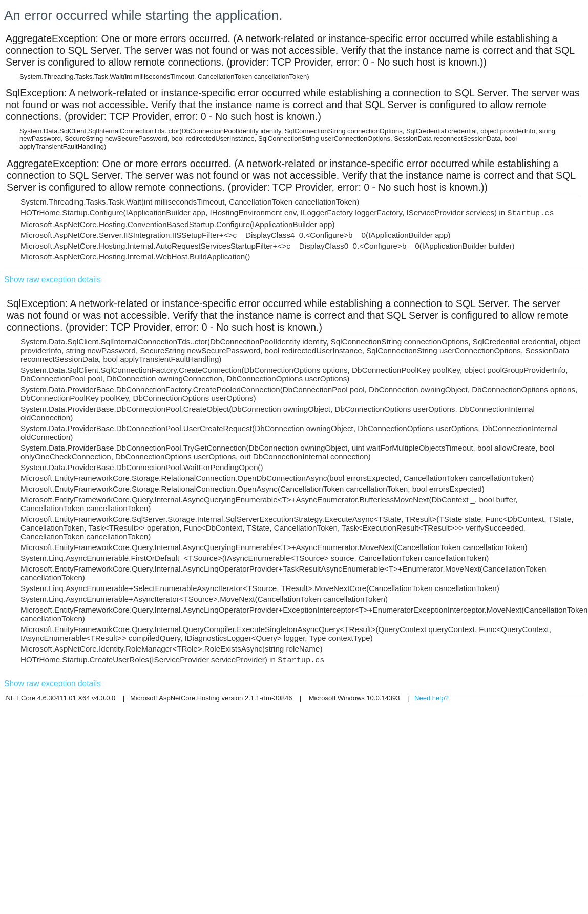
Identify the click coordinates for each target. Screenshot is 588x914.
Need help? (432, 698)
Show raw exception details (52, 280)
